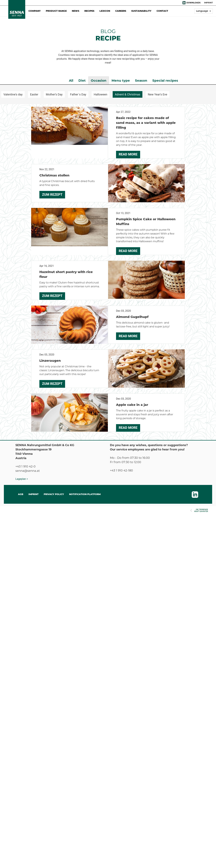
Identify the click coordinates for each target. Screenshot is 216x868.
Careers (121, 11)
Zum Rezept (52, 195)
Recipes (89, 11)
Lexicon (105, 11)
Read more (128, 154)
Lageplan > (22, 479)
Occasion (99, 81)
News (76, 11)
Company (35, 11)
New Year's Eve (158, 94)
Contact (162, 11)
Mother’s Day (54, 94)
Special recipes (165, 81)
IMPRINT (34, 494)
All (71, 81)
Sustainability (141, 11)
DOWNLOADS (194, 3)
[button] (204, 12)
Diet (82, 81)
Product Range (56, 11)
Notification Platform (85, 494)
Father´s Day (78, 94)
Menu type (121, 81)
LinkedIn (184, 3)
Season (141, 81)
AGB (21, 494)
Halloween (100, 94)
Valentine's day (13, 94)
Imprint (208, 3)
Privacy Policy (54, 494)
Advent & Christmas (128, 94)
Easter (34, 94)
